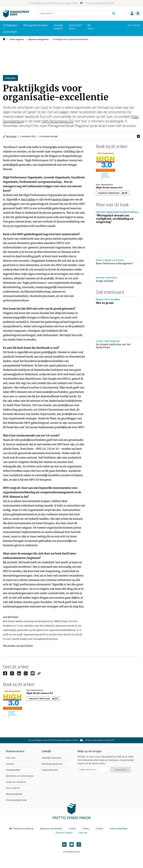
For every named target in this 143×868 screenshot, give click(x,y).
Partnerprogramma (16, 800)
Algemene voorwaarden (51, 829)
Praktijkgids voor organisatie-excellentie (71, 39)
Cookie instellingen (119, 829)
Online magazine (17, 39)
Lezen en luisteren (16, 782)
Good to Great (60, 199)
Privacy (86, 829)
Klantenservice (15, 751)
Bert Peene (11, 136)
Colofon (72, 829)
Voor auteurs (13, 788)
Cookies (99, 829)
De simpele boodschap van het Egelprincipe (113, 346)
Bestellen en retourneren (20, 776)
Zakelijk (46, 751)
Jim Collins (28, 199)
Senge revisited (105, 281)
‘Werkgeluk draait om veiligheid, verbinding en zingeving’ (115, 219)
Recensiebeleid (14, 794)
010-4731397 (134, 25)
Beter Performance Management (114, 263)
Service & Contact (64, 833)
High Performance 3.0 (57, 121)
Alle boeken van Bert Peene (18, 646)
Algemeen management (39, 39)
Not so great (105, 303)
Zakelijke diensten (52, 758)
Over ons (11, 758)
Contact (10, 764)
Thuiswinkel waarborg (22, 829)
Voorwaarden (13, 770)
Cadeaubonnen (50, 770)
